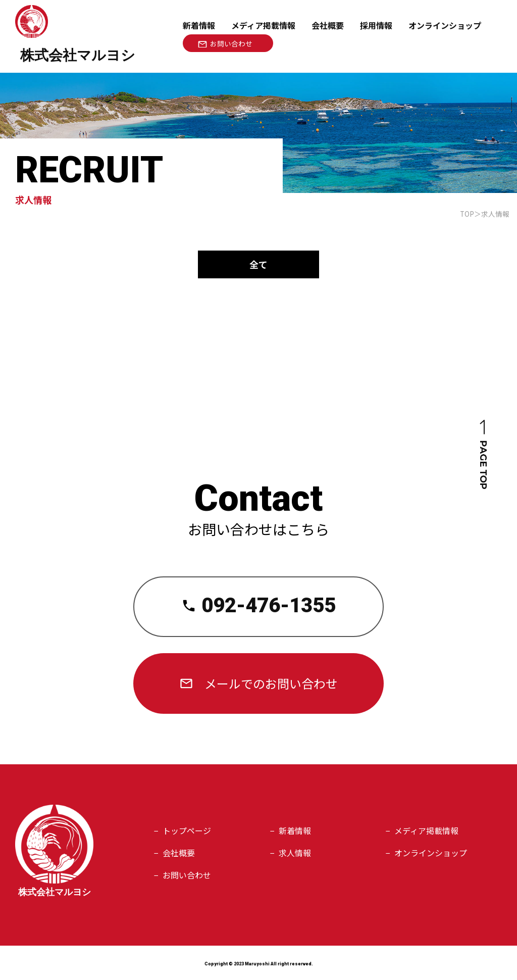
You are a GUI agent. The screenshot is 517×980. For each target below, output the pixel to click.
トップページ (187, 830)
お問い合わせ (187, 875)
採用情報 (376, 25)
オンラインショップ (431, 853)
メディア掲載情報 (263, 25)
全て (258, 264)
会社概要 (328, 25)
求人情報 (295, 853)
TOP (467, 214)
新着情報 (199, 25)
